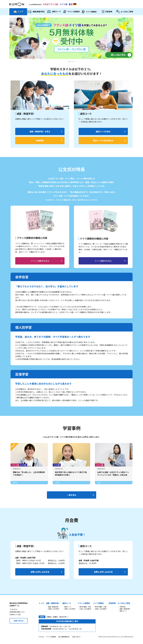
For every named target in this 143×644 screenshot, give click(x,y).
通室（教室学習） (53, 603)
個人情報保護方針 (64, 637)
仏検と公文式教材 (85, 609)
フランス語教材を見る (40, 261)
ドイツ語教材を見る (103, 261)
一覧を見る (72, 495)
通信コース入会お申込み (103, 140)
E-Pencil (41, 637)
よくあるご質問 (124, 603)
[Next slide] (128, 38)
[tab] (69, 62)
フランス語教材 (84, 603)
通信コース (67, 603)
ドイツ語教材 (98, 603)
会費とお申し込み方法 (40, 572)
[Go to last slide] (15, 38)
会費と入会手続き (54, 609)
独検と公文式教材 (101, 609)
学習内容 (122, 607)
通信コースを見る (103, 131)
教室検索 (40, 140)
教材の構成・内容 (85, 607)
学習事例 (112, 603)
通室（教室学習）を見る (40, 131)
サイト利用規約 (51, 637)
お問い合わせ (19, 621)
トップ (41, 603)
